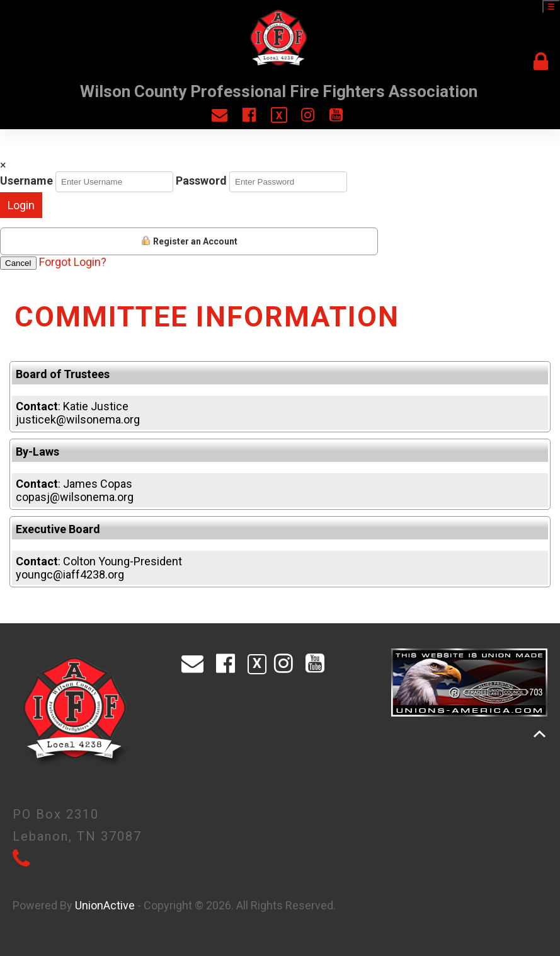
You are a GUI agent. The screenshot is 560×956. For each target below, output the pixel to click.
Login (21, 205)
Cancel (18, 263)
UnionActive (105, 905)
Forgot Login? (73, 262)
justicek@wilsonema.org (78, 419)
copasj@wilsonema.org (75, 497)
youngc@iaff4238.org (70, 574)
